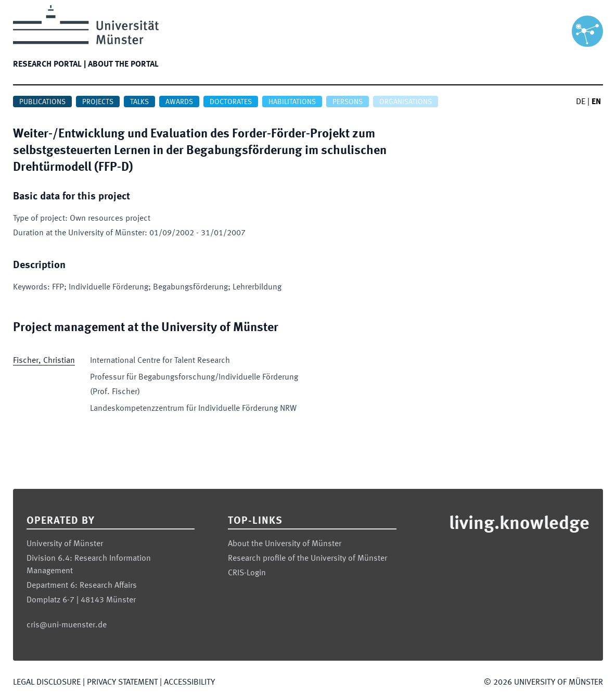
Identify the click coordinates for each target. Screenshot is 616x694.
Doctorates (231, 102)
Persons (348, 102)
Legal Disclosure (47, 683)
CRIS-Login (247, 573)
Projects (98, 102)
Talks (139, 102)
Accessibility (189, 683)
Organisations (406, 102)
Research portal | (49, 65)
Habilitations (292, 102)
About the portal (123, 65)
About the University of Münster (285, 544)
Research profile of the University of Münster (307, 559)
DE (581, 102)
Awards (179, 102)
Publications (42, 102)
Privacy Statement (122, 683)
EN (596, 102)
